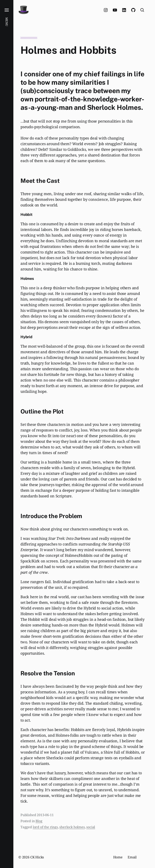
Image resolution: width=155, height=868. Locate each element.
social (91, 827)
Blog (39, 821)
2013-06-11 (45, 815)
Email (132, 857)
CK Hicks (37, 857)
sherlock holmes (72, 827)
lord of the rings (45, 827)
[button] (7, 434)
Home (118, 857)
